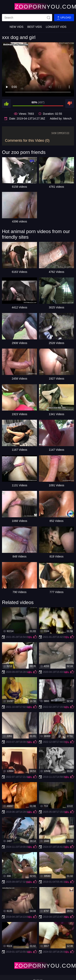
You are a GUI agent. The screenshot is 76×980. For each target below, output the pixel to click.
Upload (64, 18)
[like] (6, 104)
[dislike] (70, 104)
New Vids (16, 27)
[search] (27, 18)
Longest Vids (56, 27)
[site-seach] (49, 18)
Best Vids (35, 27)
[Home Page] (38, 6)
